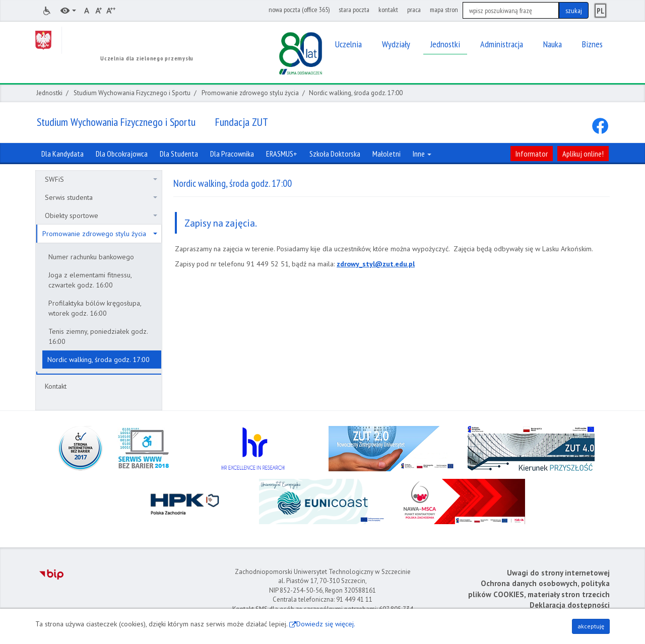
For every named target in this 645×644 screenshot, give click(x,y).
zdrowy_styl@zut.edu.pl (376, 264)
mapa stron (444, 10)
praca (414, 10)
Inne (422, 154)
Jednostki (49, 93)
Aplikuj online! (583, 154)
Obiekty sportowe (101, 216)
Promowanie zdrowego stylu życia (250, 93)
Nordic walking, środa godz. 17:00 (99, 360)
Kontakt (56, 386)
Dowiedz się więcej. (326, 624)
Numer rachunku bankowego (91, 257)
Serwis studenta (101, 197)
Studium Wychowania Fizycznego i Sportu (132, 93)
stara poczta (354, 10)
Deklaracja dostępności (570, 605)
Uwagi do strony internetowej (558, 573)
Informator (532, 154)
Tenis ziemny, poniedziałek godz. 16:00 (98, 336)
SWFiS (101, 179)
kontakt (388, 10)
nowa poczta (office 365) (299, 10)
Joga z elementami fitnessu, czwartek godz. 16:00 (90, 280)
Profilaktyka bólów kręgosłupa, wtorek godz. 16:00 (95, 308)
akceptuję (591, 626)
